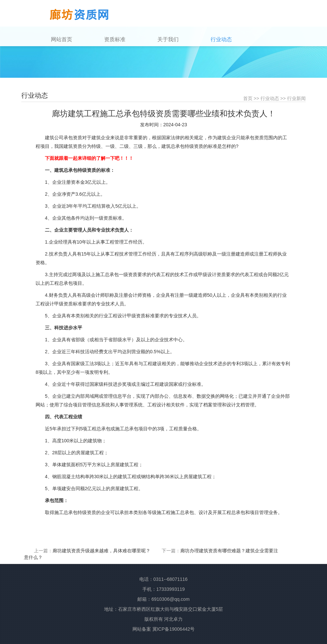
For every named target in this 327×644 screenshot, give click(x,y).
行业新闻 (296, 98)
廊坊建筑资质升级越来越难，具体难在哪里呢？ (101, 551)
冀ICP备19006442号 (174, 629)
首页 (248, 98)
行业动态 (270, 98)
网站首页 (62, 39)
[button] (129, 40)
